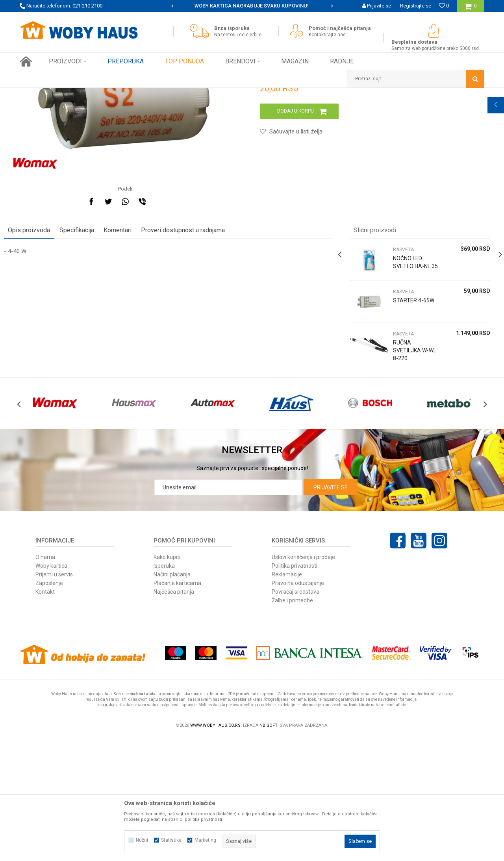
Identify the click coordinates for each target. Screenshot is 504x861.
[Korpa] (471, 9)
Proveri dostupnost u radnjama (199, 336)
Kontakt (45, 715)
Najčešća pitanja (174, 715)
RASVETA (176, 94)
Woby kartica (51, 689)
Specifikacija (93, 336)
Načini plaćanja (172, 698)
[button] (415, 79)
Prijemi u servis (54, 698)
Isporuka (164, 689)
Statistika (171, 840)
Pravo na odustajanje (298, 706)
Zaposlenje (49, 706)
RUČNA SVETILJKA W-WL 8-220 (403, 456)
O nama (45, 680)
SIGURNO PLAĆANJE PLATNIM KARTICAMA (251, 6)
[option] (252, 6)
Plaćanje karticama (177, 706)
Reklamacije (287, 698)
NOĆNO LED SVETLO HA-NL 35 (403, 372)
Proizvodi (75, 94)
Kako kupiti (167, 680)
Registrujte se (416, 6)
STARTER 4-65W (403, 410)
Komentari (133, 336)
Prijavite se (331, 611)
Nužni (142, 840)
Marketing (205, 840)
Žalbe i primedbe (292, 724)
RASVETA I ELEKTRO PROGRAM (126, 94)
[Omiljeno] (444, 6)
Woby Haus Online (40, 94)
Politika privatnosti (295, 689)
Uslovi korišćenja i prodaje (303, 680)
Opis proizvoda (45, 336)
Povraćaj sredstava (296, 715)
